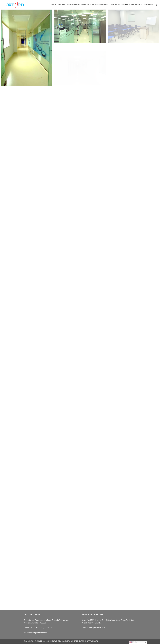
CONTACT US (149, 5)
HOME (54, 5)
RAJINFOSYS (94, 641)
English (134, 642)
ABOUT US (61, 5)
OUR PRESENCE (137, 5)
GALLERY (126, 5)
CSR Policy (116, 5)
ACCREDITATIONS (73, 5)
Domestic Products (101, 5)
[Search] (156, 5)
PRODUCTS (86, 5)
